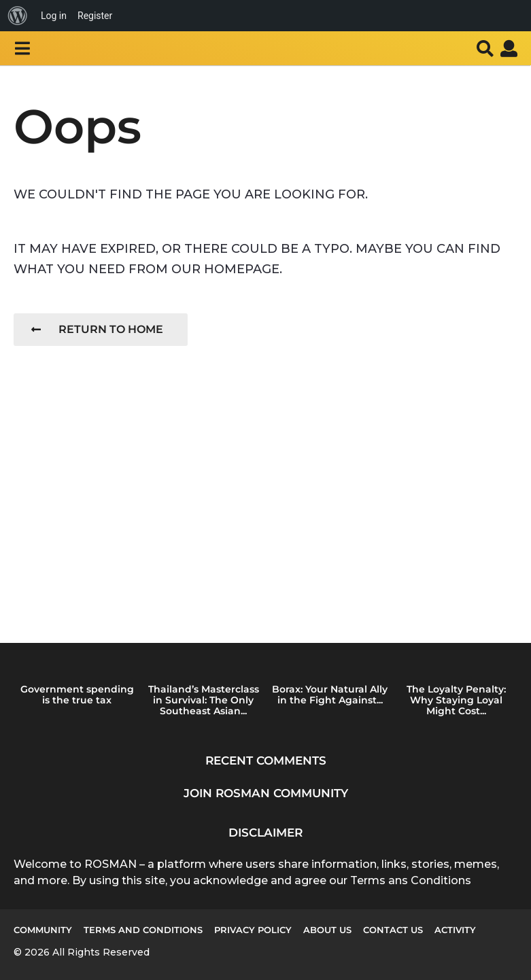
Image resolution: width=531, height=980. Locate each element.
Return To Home (97, 329)
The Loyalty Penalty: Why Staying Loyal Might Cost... (456, 700)
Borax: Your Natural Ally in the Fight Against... (330, 695)
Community (43, 930)
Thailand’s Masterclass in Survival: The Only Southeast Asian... (204, 700)
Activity (455, 930)
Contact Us (393, 930)
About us (327, 930)
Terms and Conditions (143, 930)
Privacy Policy (253, 930)
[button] (22, 48)
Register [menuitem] (95, 16)
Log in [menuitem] (54, 16)
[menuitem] (18, 16)
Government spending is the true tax (77, 695)
